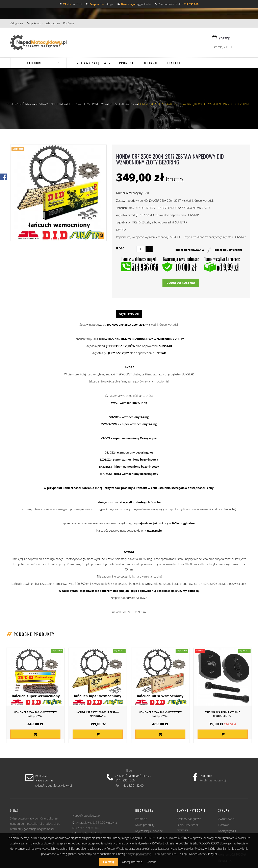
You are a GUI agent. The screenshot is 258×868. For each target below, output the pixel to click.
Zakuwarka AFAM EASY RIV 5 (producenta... (223, 714)
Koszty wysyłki (227, 831)
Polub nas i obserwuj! (213, 780)
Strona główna (19, 104)
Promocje (141, 819)
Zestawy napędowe (189, 819)
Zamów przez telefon (177, 4)
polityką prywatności (139, 854)
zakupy (99, 4)
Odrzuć (152, 862)
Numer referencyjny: (130, 193)
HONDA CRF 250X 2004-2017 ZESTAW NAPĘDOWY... (35, 714)
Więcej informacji (129, 314)
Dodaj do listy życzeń (228, 250)
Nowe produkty (145, 825)
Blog (129, 770)
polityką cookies (166, 854)
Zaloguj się (17, 23)
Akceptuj (108, 862)
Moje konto (34, 23)
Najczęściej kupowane (149, 831)
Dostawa (224, 825)
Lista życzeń (52, 23)
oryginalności (134, 4)
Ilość (120, 248)
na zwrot (71, 4)
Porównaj (69, 23)
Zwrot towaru (227, 819)
